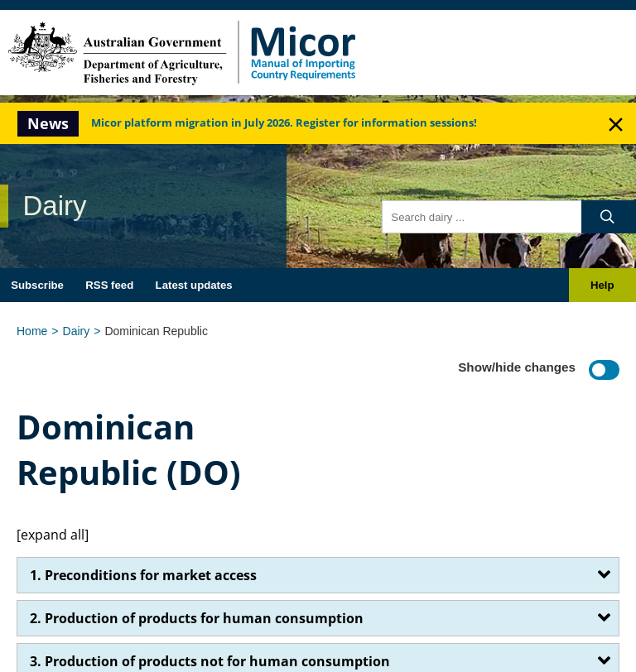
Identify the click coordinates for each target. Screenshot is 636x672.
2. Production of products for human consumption (197, 618)
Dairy (77, 331)
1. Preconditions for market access (143, 575)
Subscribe (37, 285)
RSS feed (109, 285)
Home (32, 331)
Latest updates (194, 285)
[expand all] (53, 535)
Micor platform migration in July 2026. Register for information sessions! (284, 123)
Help (602, 285)
